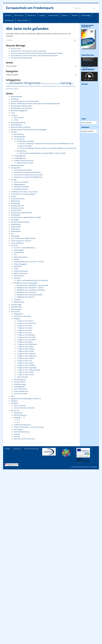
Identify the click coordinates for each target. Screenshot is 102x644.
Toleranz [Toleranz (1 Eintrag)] (16, 89)
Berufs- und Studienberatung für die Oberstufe (32, 280)
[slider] (88, 79)
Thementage (15, 236)
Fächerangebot (19, 250)
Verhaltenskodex (17, 307)
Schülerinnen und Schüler (22, 316)
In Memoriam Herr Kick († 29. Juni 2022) (24, 192)
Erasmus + (65, 15)
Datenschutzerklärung (18, 123)
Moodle (16, 259)
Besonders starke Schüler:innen (24, 439)
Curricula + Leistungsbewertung (24, 248)
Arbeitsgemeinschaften (21, 187)
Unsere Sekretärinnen (21, 391)
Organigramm (19, 314)
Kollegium (17, 319)
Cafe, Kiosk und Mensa (21, 182)
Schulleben (15, 403)
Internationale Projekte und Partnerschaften (28, 175)
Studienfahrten (16, 231)
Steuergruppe (18, 429)
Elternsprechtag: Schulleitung (21, 127)
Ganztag (42, 15)
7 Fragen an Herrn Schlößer (26, 365)
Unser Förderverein (20, 389)
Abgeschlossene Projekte (25, 163)
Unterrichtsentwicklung (22, 432)
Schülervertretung (20, 384)
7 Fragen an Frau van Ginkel (26, 337)
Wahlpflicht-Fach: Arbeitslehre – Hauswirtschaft (32, 285)
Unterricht (14, 245)
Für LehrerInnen (19, 139)
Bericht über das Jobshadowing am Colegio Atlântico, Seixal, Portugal (43, 153)
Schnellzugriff (9, 20)
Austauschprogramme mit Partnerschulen (25, 101)
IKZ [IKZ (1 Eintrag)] (72, 84)
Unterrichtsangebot (20, 264)
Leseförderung (19, 252)
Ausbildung (15, 99)
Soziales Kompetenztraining (20, 222)
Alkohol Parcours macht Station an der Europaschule (28, 51)
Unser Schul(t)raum (17, 243)
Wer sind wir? (19, 15)
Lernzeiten (17, 300)
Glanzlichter (18, 266)
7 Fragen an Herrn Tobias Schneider (29, 370)
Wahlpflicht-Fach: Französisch (27, 292)
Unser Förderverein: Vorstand (21, 241)
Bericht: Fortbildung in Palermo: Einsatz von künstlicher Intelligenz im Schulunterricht (48, 148)
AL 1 (18, 420)
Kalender (75, 15)
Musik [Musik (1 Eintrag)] (43, 86)
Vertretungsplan (16, 309)
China (13, 113)
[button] (89, 77)
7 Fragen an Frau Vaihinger (26, 335)
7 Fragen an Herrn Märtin (25, 363)
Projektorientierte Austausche (24, 160)
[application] (89, 62)
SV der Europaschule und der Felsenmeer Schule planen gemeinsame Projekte (37, 53)
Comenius (14, 115)
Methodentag (15, 201)
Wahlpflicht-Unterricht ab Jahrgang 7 (26, 283)
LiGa (15, 255)
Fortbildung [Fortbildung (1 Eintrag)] (44, 84)
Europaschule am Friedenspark (30, 8)
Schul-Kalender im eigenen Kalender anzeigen (26, 217)
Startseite (8, 15)
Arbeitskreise (18, 413)
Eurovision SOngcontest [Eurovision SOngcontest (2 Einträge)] (25, 83)
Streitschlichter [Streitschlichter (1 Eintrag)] (10, 89)
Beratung (17, 434)
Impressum (17, 449)
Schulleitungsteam (20, 380)
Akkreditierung (19, 134)
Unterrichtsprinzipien (21, 271)
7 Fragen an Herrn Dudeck (25, 349)
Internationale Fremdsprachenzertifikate (27, 172)
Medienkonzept (19, 302)
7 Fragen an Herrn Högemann (27, 356)
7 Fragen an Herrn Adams (25, 347)
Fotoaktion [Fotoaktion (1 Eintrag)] (50, 84)
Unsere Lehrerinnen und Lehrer (24, 408)
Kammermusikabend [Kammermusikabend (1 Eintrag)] (19, 86)
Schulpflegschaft (19, 387)
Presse (16, 120)
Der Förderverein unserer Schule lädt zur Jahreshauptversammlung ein (34, 55)
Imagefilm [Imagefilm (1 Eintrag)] (8, 86)
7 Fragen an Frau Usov (24, 333)
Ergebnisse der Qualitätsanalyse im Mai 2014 (26, 399)
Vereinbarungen (16, 305)
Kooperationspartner (21, 189)
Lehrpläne (14, 401)
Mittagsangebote (19, 184)
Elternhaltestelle (16, 125)
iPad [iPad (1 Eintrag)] (12, 86)
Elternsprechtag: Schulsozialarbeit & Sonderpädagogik (29, 130)
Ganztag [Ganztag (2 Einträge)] (66, 83)
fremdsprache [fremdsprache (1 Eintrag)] (57, 84)
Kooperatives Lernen (18, 199)
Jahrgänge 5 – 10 (19, 417)
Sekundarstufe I (19, 276)
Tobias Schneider (22, 377)
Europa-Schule (53, 15)
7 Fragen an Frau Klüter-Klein (26, 323)
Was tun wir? (31, 15)
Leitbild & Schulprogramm (23, 425)
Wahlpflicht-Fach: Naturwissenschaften (30, 295)
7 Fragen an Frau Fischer (25, 321)
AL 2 (18, 422)
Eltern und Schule (20, 406)
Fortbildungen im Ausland (25, 141)
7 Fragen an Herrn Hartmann (26, 354)
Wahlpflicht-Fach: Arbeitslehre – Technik (30, 288)
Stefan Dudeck (16, 227)
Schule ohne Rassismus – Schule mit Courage (29, 427)
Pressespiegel (86, 15)
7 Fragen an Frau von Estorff (26, 340)
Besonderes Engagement (19, 111)
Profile (16, 269)
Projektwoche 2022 (17, 208)
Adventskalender (17, 96)
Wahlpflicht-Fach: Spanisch (26, 297)
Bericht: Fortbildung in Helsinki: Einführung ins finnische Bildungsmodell (35, 103)
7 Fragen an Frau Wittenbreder (27, 344)
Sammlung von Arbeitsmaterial (21, 213)
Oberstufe (17, 278)
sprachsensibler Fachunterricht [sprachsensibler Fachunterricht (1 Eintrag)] (56, 86)
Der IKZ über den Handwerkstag (22, 58)
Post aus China (16, 48)
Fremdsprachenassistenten (23, 170)
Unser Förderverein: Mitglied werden (23, 238)
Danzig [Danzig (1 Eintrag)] (8, 84)
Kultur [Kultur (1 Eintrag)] (40, 86)
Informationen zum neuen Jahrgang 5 (23, 194)
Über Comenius (19, 118)
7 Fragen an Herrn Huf (24, 361)
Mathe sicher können (21, 257)
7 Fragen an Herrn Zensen (25, 375)
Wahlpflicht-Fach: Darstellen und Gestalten (31, 290)
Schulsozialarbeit (19, 382)
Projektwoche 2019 (17, 206)
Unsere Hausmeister (21, 394)
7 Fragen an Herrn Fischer (25, 351)
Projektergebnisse (20, 156)
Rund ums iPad (16, 210)
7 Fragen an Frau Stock (24, 330)
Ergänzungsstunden (17, 165)
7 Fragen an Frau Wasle (25, 342)
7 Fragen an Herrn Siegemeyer (27, 368)
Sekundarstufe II (23, 20)
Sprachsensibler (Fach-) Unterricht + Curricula (29, 262)
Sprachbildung (16, 224)
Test (12, 234)
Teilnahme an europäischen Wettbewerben (28, 177)
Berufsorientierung (20, 415)
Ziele (13, 396)
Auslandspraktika (20, 137)
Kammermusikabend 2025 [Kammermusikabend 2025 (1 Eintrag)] (31, 86)
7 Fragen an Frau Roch (24, 326)
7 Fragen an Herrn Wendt (25, 372)
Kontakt (14, 196)
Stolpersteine (15, 229)
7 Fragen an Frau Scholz (25, 328)
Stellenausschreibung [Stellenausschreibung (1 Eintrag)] (70, 86)
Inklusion (17, 436)
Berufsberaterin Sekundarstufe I (22, 106)
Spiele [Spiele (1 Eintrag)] (46, 86)
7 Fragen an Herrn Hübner (25, 358)
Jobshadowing (21, 151)
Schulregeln (15, 220)
